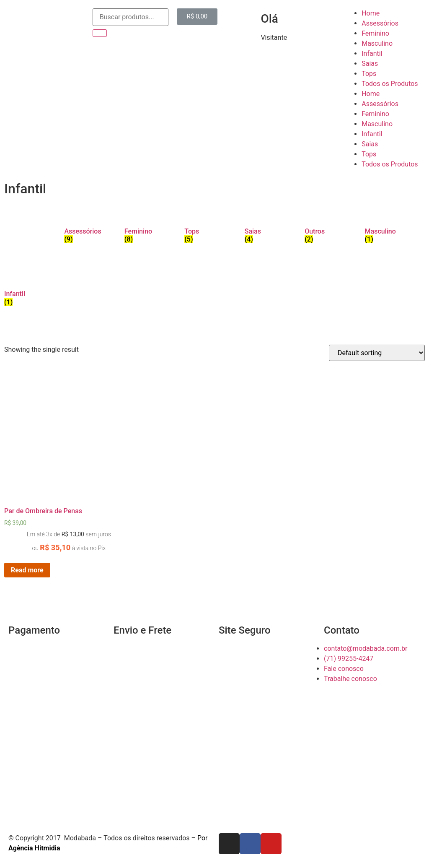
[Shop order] (377, 353)
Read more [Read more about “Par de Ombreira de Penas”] (27, 570)
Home (371, 13)
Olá (269, 19)
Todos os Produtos (390, 84)
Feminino (375, 33)
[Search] (100, 33)
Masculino (377, 43)
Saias (370, 64)
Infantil (372, 53)
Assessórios (380, 23)
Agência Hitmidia (34, 848)
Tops (369, 74)
